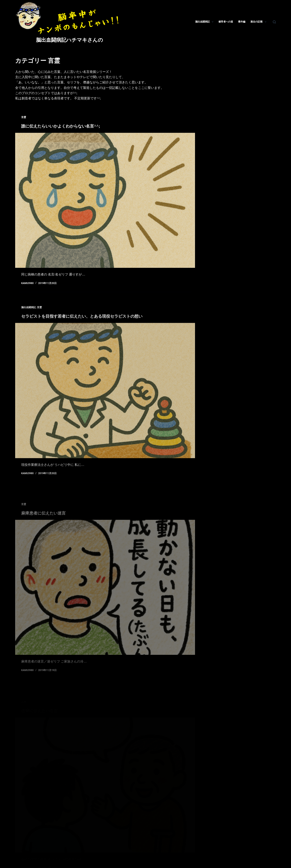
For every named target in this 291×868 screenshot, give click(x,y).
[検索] (274, 22)
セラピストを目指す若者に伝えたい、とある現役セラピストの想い (82, 324)
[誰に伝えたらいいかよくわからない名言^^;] (105, 200)
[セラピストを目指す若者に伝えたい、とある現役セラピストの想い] (105, 398)
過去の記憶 (259, 22)
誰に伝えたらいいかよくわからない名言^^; (61, 126)
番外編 (242, 22)
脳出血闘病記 (205, 22)
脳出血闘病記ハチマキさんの (70, 40)
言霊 (24, 117)
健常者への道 (226, 22)
